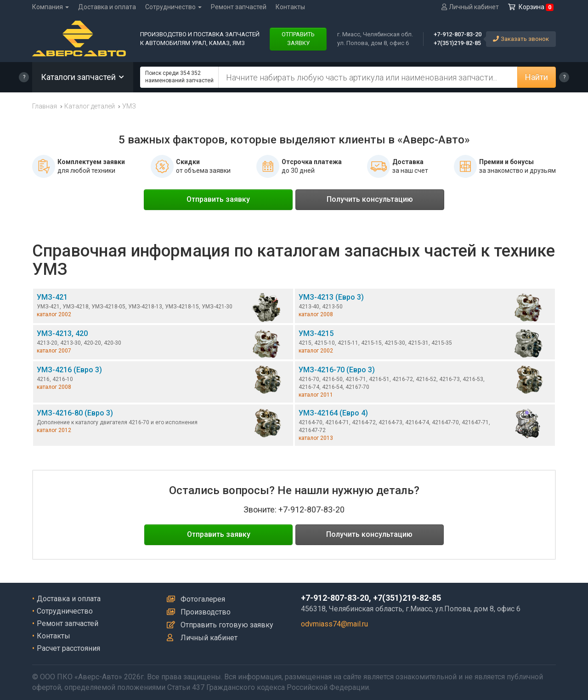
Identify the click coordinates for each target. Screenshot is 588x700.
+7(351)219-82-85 (457, 43)
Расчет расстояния (68, 648)
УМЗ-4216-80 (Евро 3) (163, 424)
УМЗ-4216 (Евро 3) (163, 380)
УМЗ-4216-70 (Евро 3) (425, 382)
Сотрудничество (173, 7)
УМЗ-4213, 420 (163, 344)
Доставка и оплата (107, 7)
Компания (51, 7)
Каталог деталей (90, 106)
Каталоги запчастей (83, 77)
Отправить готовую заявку (220, 625)
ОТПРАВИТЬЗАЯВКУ (298, 39)
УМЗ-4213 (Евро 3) (425, 308)
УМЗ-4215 (425, 344)
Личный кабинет (202, 638)
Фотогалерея (196, 599)
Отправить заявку (218, 199)
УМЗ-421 (163, 308)
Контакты (290, 7)
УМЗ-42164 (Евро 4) (425, 425)
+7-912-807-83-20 (458, 34)
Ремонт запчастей (239, 7)
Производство (199, 612)
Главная (45, 106)
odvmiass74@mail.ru (334, 624)
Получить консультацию (370, 199)
